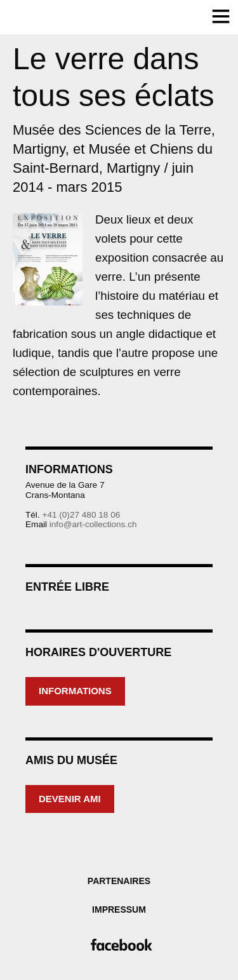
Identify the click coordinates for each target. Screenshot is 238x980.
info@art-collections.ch (93, 524)
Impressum (119, 910)
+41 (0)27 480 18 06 (81, 515)
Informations (75, 691)
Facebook (119, 945)
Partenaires (119, 881)
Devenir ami (70, 799)
